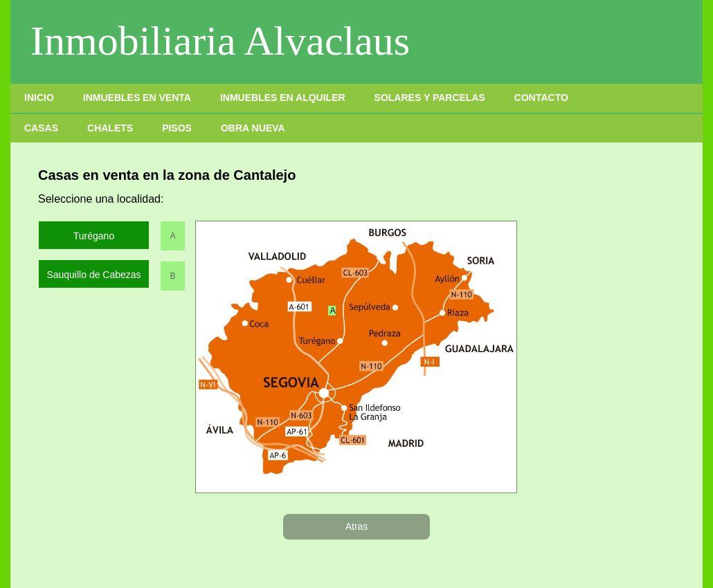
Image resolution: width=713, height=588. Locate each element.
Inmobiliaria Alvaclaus (220, 41)
